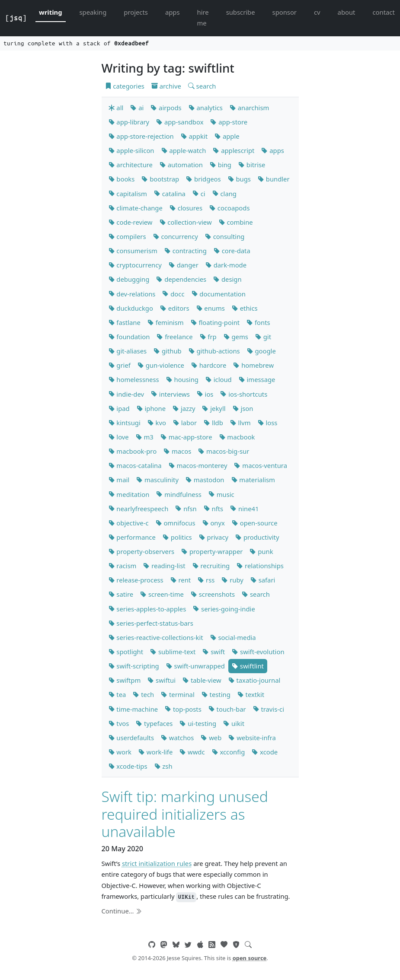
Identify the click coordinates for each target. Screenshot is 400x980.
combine (236, 222)
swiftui (162, 680)
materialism (253, 480)
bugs (239, 179)
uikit (234, 723)
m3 (145, 437)
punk (261, 551)
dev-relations (132, 294)
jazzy (184, 408)
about (347, 12)
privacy (214, 537)
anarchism (249, 108)
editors (175, 308)
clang (224, 194)
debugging (129, 279)
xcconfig (229, 752)
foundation (129, 337)
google (261, 351)
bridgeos (203, 179)
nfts (214, 509)
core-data (232, 251)
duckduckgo (131, 308)
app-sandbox (180, 122)
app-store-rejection (141, 136)
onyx (214, 523)
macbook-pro (133, 451)
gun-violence (161, 365)
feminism (166, 322)
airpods (166, 108)
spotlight (126, 652)
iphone (151, 408)
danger (184, 265)
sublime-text (173, 652)
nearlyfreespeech (139, 509)
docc (173, 294)
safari (263, 580)
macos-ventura (261, 465)
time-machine (133, 709)
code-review (131, 222)
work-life (155, 752)
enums (211, 308)
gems (236, 337)
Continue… (122, 911)
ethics (245, 308)
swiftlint (248, 666)
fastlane (125, 322)
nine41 (244, 509)
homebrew (253, 365)
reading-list (164, 566)
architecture (131, 165)
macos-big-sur (224, 451)
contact (383, 12)
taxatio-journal (254, 680)
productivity (257, 537)
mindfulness (179, 494)
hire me (203, 17)
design (227, 279)
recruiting (211, 566)
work (120, 752)
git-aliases (128, 351)
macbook (237, 437)
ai (137, 108)
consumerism (133, 251)
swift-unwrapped (195, 666)
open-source (255, 523)
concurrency (176, 236)
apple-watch (184, 150)
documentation (219, 294)
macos (177, 451)
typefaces (154, 723)
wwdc (192, 752)
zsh (163, 766)
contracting (186, 251)
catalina (170, 194)
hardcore (209, 365)
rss (206, 580)
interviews (170, 394)
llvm (240, 423)
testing (216, 694)
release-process (136, 580)
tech (143, 694)
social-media (233, 637)
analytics (206, 108)
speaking (93, 12)
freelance (174, 337)
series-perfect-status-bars (151, 623)
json (243, 408)
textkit (251, 694)
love (119, 437)
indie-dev (126, 394)
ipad (119, 408)
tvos (119, 723)
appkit (194, 136)
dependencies (181, 279)
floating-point (215, 322)
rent (181, 580)
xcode (265, 752)
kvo (157, 423)
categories (125, 86)
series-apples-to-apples (147, 609)
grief (120, 365)
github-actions (214, 351)
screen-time (162, 594)
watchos (177, 738)
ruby (232, 580)
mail (119, 480)
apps (173, 12)
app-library (129, 122)
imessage (257, 379)
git (263, 337)
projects (136, 12)
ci (199, 194)
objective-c (129, 523)
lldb (213, 423)
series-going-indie (224, 609)
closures (186, 208)
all (116, 108)
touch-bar (227, 709)
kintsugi (125, 423)
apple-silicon (131, 150)
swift (214, 652)
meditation (129, 494)
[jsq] (16, 18)
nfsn (186, 509)
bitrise (252, 165)
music (221, 494)
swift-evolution (258, 652)
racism (123, 566)
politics (177, 537)
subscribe (241, 12)
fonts (258, 322)
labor (185, 423)
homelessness (134, 379)
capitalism (128, 194)
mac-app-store (186, 437)
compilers (127, 236)
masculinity (157, 480)
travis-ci (269, 709)
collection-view (186, 222)
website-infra (252, 738)
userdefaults (131, 738)
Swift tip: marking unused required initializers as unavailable (185, 814)
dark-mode (226, 265)
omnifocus (176, 523)
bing (221, 165)
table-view (202, 680)
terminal (178, 694)
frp (208, 337)
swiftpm (125, 680)
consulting (225, 236)
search (202, 86)
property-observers (142, 551)
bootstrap (160, 179)
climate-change (136, 208)
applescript (234, 150)
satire (121, 594)
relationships (260, 566)
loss (268, 423)
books (122, 179)
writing (51, 12)
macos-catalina (135, 465)
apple (227, 136)
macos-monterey (198, 465)
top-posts (183, 709)
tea (117, 694)
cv (317, 12)
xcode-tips (128, 766)
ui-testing (198, 723)
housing (182, 379)
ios (205, 394)
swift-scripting (134, 666)
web (211, 738)
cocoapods (230, 208)
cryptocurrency (135, 265)
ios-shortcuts (244, 394)
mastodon (205, 480)
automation (181, 165)
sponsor (285, 12)
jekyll (214, 408)
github (168, 351)
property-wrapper (212, 551)
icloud (219, 379)
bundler (274, 179)
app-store (229, 122)
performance (132, 537)
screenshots (213, 594)
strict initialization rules (157, 863)
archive (166, 86)
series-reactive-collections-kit (156, 637)
